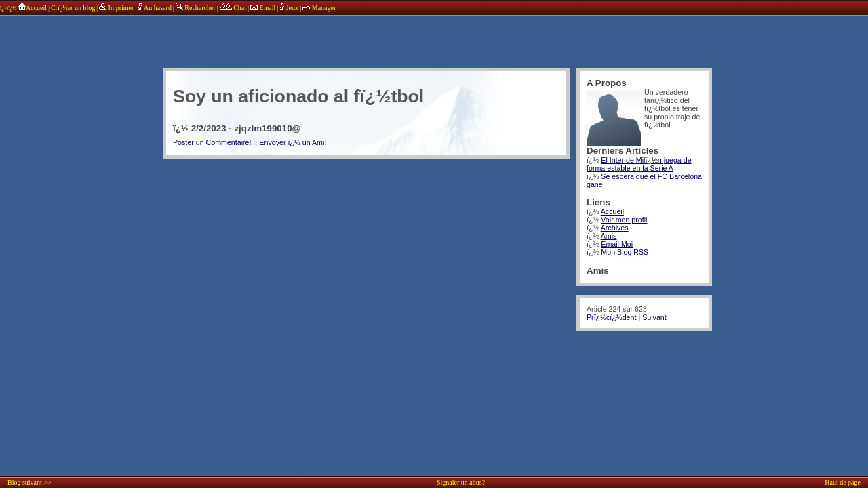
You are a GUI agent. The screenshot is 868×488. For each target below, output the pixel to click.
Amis (609, 236)
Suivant (654, 317)
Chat (233, 8)
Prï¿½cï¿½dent (611, 317)
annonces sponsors (437, 37)
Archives (615, 228)
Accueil (32, 8)
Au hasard (155, 8)
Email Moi (617, 244)
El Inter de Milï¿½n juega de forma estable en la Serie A (639, 164)
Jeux (290, 8)
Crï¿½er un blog (73, 8)
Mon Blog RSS (625, 252)
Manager (319, 8)
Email (263, 8)
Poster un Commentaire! (212, 142)
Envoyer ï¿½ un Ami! (293, 142)
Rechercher (196, 8)
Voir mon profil (624, 220)
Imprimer (116, 8)
